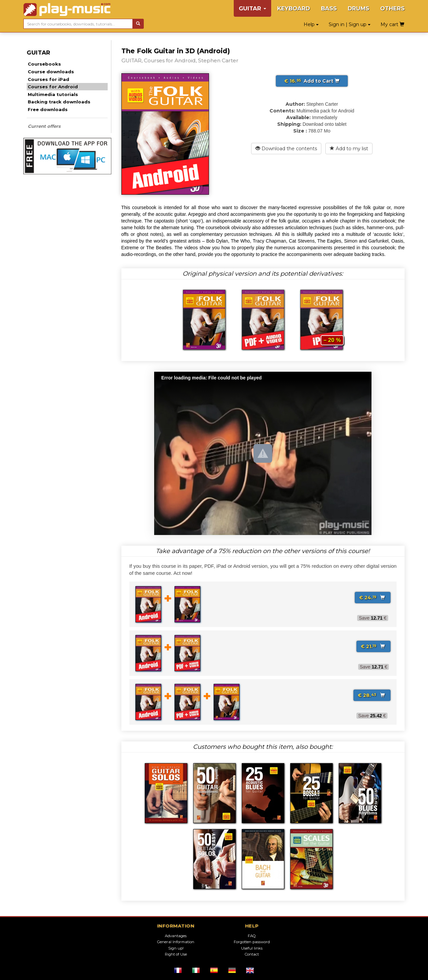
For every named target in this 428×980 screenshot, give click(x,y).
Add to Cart (312, 81)
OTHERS (392, 8)
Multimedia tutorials (53, 94)
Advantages (176, 936)
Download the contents (286, 149)
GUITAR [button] (252, 8)
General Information (176, 942)
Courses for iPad (48, 79)
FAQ (252, 936)
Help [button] (311, 24)
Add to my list (349, 149)
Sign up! (176, 948)
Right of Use (176, 954)
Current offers (44, 126)
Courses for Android (53, 87)
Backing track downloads (59, 102)
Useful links (252, 948)
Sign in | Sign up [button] (350, 24)
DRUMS (358, 8)
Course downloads (51, 72)
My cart (392, 24)
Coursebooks (44, 64)
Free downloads (48, 109)
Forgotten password (252, 942)
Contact (252, 954)
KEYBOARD (294, 8)
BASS (329, 8)
